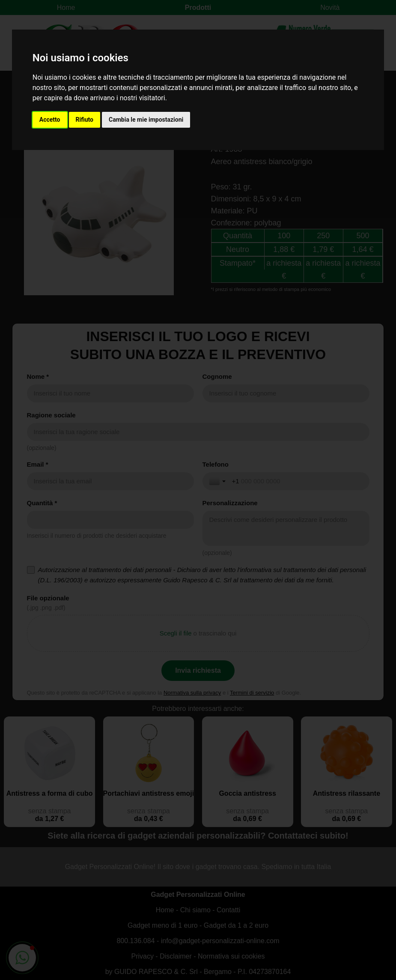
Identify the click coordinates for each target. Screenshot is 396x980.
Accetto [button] (50, 120)
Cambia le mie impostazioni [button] (146, 120)
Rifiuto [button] (85, 120)
